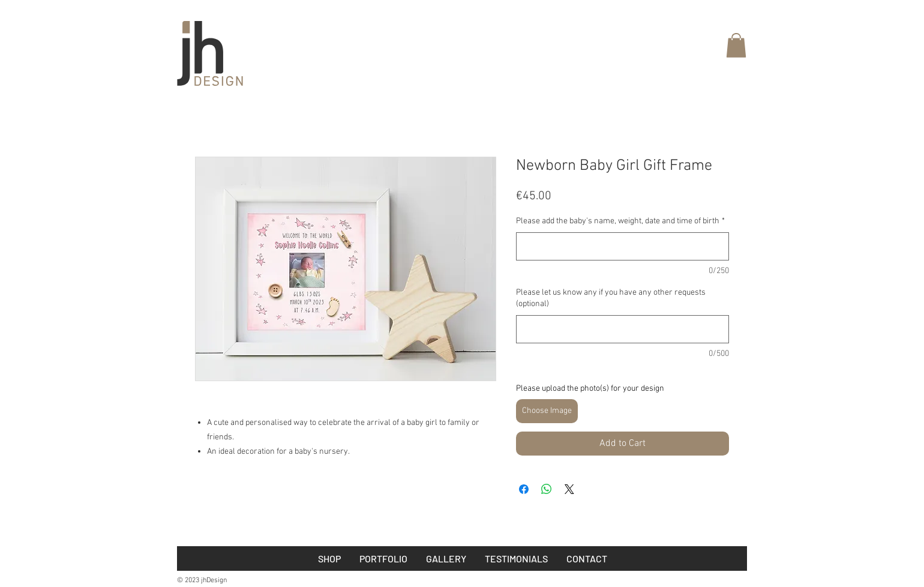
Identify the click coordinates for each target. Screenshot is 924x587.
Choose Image (547, 411)
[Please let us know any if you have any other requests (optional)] (622, 329)
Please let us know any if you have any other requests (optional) (611, 299)
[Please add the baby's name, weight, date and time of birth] (622, 246)
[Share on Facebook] (524, 489)
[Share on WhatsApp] (547, 489)
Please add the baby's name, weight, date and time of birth (620, 221)
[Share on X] (569, 489)
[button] (736, 45)
